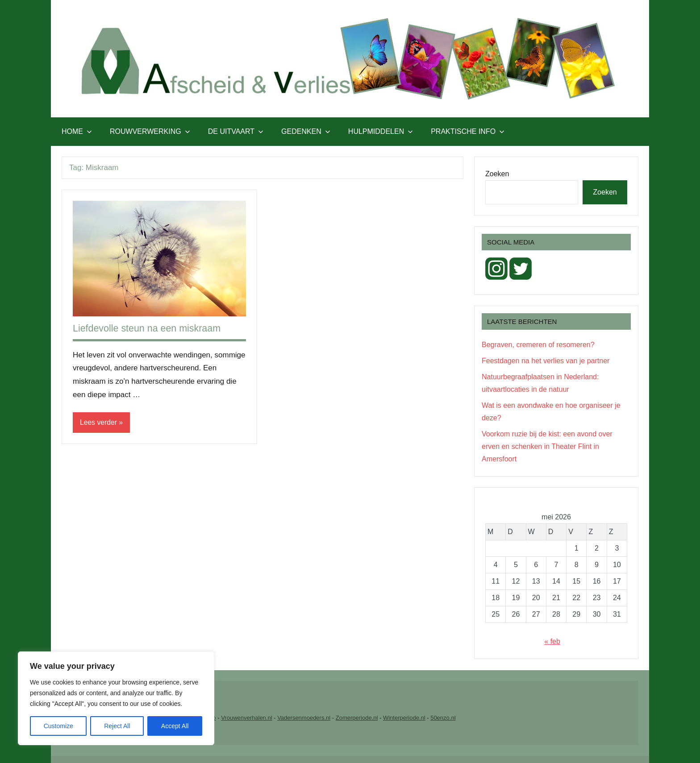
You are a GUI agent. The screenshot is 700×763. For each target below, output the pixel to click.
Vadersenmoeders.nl (304, 718)
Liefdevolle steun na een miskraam (149, 328)
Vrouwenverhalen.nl (246, 718)
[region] (116, 698)
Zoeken (497, 174)
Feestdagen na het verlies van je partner (546, 361)
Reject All (117, 726)
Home (77, 131)
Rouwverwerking (150, 131)
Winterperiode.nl (404, 718)
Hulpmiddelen (381, 131)
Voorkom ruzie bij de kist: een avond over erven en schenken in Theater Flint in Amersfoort (547, 446)
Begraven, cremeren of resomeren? (538, 345)
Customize (58, 726)
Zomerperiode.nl (357, 718)
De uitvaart (236, 131)
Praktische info (468, 131)
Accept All (175, 726)
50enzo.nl (443, 718)
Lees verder (99, 422)
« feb (552, 641)
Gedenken (306, 131)
